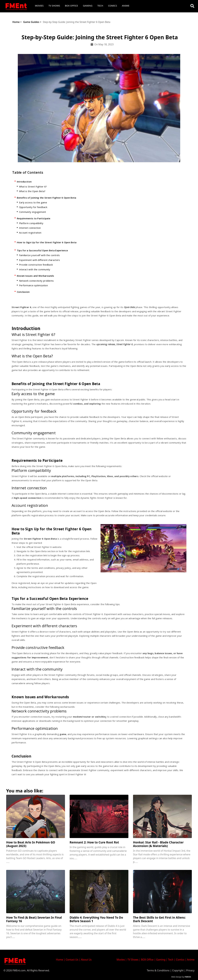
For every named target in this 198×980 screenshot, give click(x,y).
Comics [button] (113, 6)
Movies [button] (39, 6)
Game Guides (31, 22)
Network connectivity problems (36, 281)
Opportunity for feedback (33, 207)
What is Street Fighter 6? (33, 187)
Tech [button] (100, 6)
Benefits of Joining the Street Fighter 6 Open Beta (47, 198)
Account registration (30, 233)
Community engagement (33, 212)
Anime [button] (126, 6)
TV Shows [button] (54, 6)
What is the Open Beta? (32, 191)
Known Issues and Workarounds (35, 276)
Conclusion (23, 292)
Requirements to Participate (34, 218)
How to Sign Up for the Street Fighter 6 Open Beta (47, 242)
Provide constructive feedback (36, 265)
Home (16, 22)
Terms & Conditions (158, 970)
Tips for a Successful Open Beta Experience (42, 250)
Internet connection (30, 228)
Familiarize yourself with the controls (39, 255)
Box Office (71, 6)
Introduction (24, 182)
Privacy (190, 970)
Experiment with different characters (40, 260)
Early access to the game (33, 202)
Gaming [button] (88, 6)
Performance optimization (33, 285)
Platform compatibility (31, 223)
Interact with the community (35, 269)
